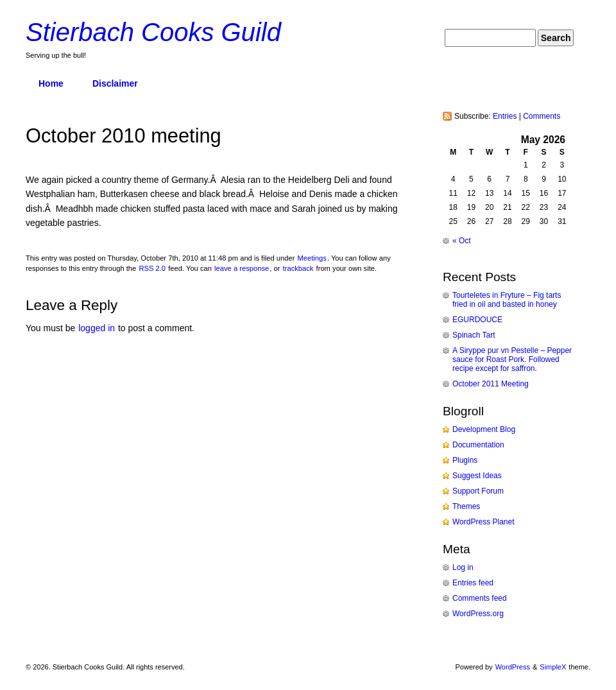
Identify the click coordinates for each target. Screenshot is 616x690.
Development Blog (484, 429)
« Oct (462, 241)
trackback (298, 268)
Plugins (465, 460)
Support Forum (478, 491)
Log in (463, 567)
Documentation (478, 445)
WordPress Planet (483, 522)
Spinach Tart (474, 335)
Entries (505, 116)
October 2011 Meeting (491, 384)
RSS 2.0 (152, 268)
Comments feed (480, 598)
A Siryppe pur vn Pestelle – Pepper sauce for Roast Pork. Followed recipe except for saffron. (512, 359)
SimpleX (553, 667)
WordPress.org (478, 614)
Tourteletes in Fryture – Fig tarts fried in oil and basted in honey (507, 300)
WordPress (513, 667)
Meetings (312, 258)
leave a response (242, 268)
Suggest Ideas (477, 476)
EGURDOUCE (477, 320)
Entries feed (473, 583)
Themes (466, 506)
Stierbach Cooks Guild (153, 32)
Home (51, 83)
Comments (542, 116)
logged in (97, 328)
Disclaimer (115, 83)
